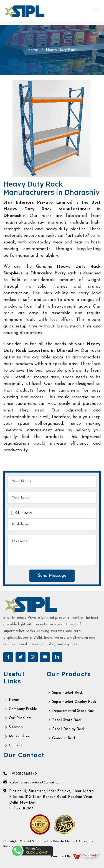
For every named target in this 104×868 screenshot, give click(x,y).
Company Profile (23, 709)
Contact (16, 745)
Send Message (52, 576)
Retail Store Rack (67, 720)
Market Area (20, 736)
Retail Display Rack (68, 729)
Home (32, 50)
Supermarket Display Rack (74, 702)
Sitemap (16, 727)
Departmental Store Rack (74, 711)
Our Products (20, 718)
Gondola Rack (64, 738)
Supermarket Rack (67, 693)
